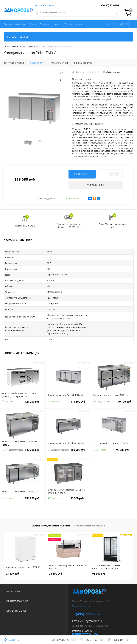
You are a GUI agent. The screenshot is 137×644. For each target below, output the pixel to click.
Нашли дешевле (46, 199)
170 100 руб (114, 396)
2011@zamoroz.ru (91, 614)
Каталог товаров (68, 37)
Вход (37, 5)
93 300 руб (68, 493)
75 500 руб (55, 566)
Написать (11, 640)
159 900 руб (68, 444)
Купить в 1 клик (96, 185)
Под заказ (8, 394)
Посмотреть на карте (82, 599)
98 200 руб (114, 444)
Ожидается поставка (104, 394)
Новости (57, 24)
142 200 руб (23, 444)
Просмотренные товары (90, 518)
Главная (8, 24)
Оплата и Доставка (40, 24)
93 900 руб (99, 566)
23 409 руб (12, 566)
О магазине (21, 24)
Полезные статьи (73, 24)
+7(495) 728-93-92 (111, 6)
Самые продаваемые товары (51, 518)
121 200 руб (23, 396)
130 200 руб (23, 493)
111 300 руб (68, 396)
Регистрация (48, 5)
